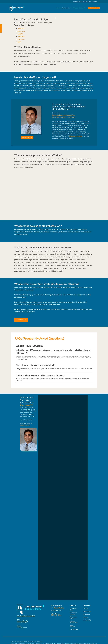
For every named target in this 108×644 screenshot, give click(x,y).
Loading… (63, 497)
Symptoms (21, 31)
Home (58, 8)
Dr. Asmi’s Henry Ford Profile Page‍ (63, 117)
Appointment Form (56, 610)
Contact (86, 608)
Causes (20, 34)
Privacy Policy (87, 620)
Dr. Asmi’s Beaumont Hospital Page (64, 115)
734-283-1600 (59, 608)
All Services (87, 614)
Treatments (21, 36)
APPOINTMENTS (94, 8)
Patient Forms (87, 611)
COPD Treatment (73, 626)
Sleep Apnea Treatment (73, 613)
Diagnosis (21, 28)
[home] (17, 8)
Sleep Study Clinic (73, 609)
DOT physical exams (73, 617)
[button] (66, 8)
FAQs (19, 42)
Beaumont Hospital (76, 136)
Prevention (21, 39)
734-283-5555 (25, 425)
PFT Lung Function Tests (74, 622)
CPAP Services (74, 629)
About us (86, 617)
